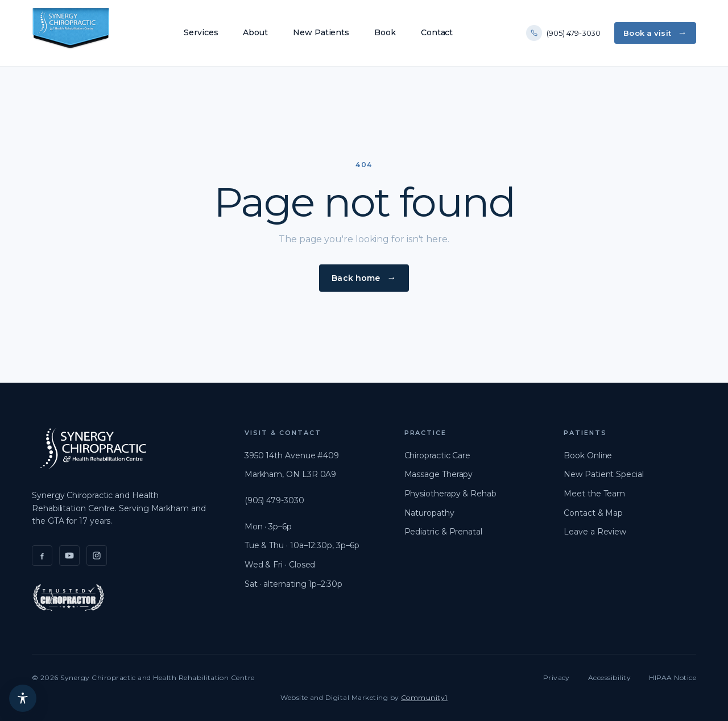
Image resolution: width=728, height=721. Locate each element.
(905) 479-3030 (563, 33)
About (255, 32)
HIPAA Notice (673, 678)
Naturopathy (429, 513)
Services (201, 32)
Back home (356, 278)
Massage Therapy (439, 474)
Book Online (588, 455)
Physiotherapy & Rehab (450, 494)
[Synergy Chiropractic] (71, 33)
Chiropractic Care (438, 455)
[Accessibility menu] (23, 698)
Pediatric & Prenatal (443, 532)
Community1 (424, 697)
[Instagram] (97, 556)
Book (385, 32)
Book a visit (647, 33)
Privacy (557, 678)
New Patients (321, 32)
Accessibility (609, 678)
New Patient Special (603, 474)
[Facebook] (42, 556)
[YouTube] (69, 556)
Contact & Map (593, 513)
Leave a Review (595, 532)
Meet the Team (594, 494)
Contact (437, 32)
